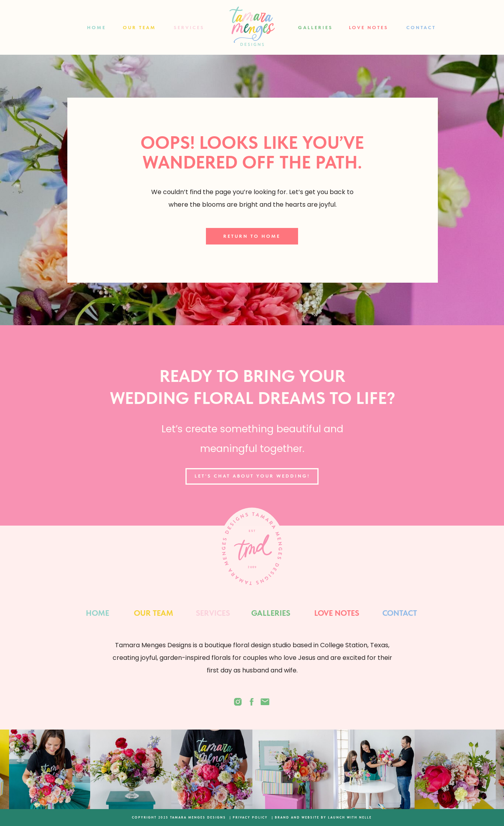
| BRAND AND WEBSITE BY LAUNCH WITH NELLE (322, 817)
